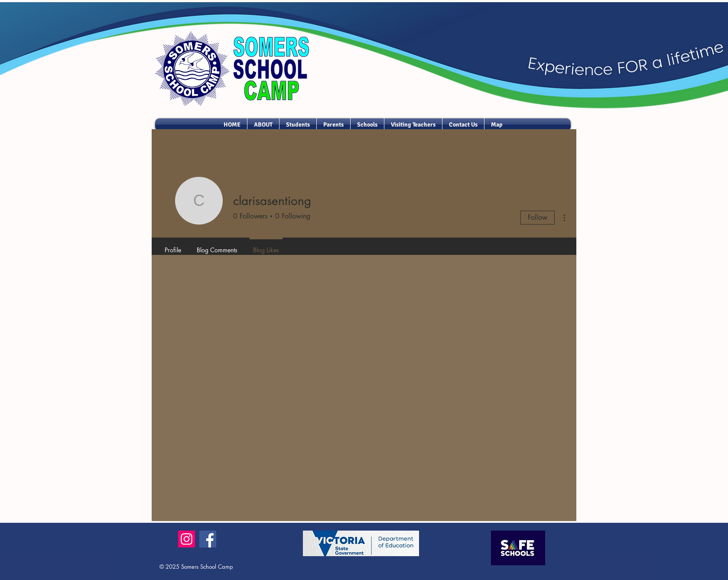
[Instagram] (187, 539)
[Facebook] (208, 539)
